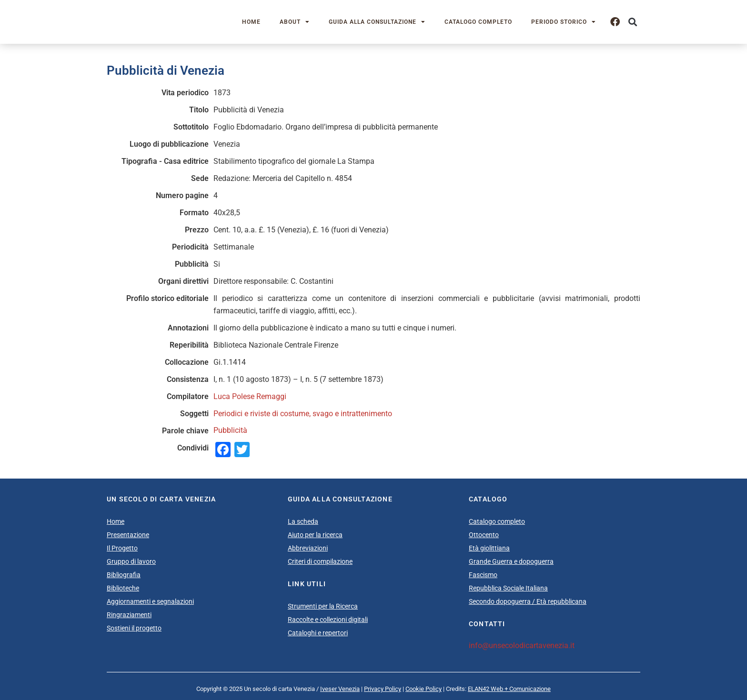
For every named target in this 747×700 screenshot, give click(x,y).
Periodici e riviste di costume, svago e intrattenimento (303, 414)
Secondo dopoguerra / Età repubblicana (528, 601)
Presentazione (128, 535)
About (295, 22)
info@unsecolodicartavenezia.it (522, 645)
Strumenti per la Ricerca (323, 606)
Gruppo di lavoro (131, 561)
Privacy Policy (383, 689)
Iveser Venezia (340, 689)
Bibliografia (124, 575)
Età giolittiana (489, 548)
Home (251, 22)
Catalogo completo (478, 22)
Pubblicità (230, 430)
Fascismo (483, 575)
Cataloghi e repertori (318, 633)
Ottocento (484, 535)
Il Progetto (122, 548)
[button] (632, 22)
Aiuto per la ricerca (315, 535)
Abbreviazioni (308, 548)
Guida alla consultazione (377, 22)
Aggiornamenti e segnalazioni (150, 601)
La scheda (303, 521)
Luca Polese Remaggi (250, 396)
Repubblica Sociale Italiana (508, 588)
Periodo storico (564, 22)
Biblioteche (123, 588)
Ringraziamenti (129, 615)
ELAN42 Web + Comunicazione (509, 689)
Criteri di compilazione (320, 561)
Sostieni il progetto (134, 628)
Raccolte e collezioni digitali (328, 620)
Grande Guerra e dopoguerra (511, 561)
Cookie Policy (424, 689)
